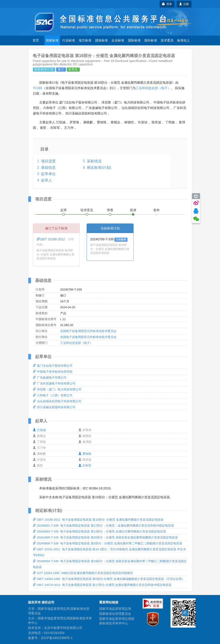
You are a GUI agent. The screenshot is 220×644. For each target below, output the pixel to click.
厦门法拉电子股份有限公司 (53, 366)
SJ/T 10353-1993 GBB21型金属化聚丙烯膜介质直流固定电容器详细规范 (83, 573)
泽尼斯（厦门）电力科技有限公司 (57, 389)
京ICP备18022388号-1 (57, 638)
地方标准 (85, 40)
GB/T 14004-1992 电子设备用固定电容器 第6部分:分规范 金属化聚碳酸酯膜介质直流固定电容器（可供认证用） (109, 579)
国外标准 (151, 40)
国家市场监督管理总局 (115, 609)
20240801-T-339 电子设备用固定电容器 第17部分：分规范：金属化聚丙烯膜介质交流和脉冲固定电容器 (104, 526)
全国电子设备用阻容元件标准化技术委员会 (88, 331)
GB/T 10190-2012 (51, 239)
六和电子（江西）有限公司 (53, 395)
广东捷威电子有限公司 (50, 378)
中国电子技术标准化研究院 (53, 372)
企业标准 (118, 40)
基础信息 (48, 167)
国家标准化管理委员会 (115, 614)
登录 (167, 4)
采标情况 (94, 161)
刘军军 (85, 466)
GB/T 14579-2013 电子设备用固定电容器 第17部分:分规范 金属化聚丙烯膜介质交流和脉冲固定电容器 (102, 585)
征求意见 (87, 210)
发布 (156, 210)
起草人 (47, 180)
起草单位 (48, 174)
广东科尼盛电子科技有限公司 (54, 383)
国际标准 (134, 40)
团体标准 (101, 40)
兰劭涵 (39, 430)
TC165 (38, 88)
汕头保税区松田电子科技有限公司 (57, 401)
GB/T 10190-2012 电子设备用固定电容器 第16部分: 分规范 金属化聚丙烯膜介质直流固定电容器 (98, 520)
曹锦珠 (85, 454)
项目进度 (48, 161)
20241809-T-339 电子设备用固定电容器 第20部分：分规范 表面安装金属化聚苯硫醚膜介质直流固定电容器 (105, 537)
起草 (64, 210)
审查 (110, 210)
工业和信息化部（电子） (153, 88)
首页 (36, 40)
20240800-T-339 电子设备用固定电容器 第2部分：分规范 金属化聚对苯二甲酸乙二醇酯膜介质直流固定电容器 (107, 543)
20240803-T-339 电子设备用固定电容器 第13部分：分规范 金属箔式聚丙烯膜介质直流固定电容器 (99, 531)
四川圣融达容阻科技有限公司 (54, 407)
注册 (184, 4)
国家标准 (52, 40)
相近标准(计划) (99, 167)
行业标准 (69, 40)
